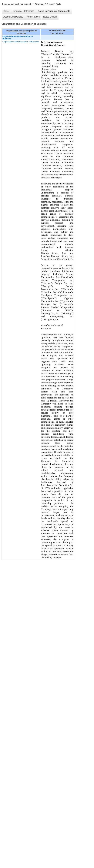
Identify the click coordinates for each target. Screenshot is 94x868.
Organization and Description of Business (21, 42)
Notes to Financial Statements (54, 11)
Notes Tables (33, 17)
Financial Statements (24, 11)
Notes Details (50, 17)
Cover (6, 11)
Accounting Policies (13, 17)
